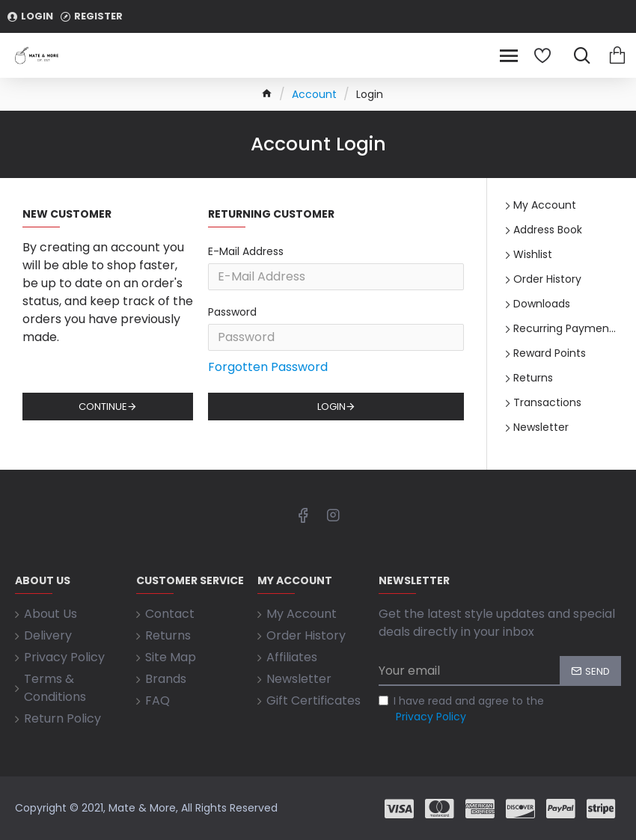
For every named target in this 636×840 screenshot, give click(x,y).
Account (314, 94)
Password (232, 312)
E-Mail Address (246, 251)
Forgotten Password (268, 367)
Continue (103, 407)
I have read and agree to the (461, 709)
